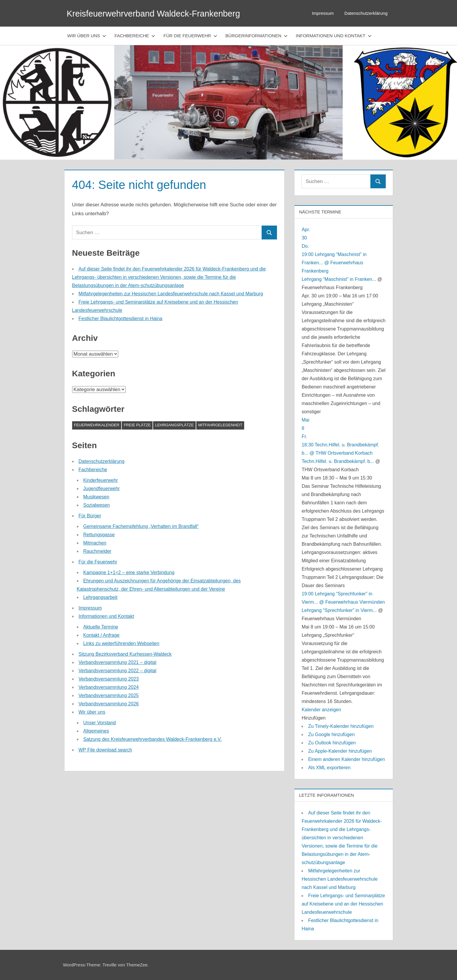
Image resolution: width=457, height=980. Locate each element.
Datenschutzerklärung (366, 13)
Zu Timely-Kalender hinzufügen (341, 726)
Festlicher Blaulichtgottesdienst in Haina (121, 319)
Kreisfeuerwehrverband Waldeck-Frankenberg (163, 13)
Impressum (323, 13)
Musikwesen (96, 497)
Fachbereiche (135, 36)
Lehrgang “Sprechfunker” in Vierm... (339, 610)
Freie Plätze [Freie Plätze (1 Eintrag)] (137, 425)
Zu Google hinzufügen (331, 734)
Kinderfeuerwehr (101, 480)
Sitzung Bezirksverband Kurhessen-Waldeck (125, 654)
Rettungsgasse (99, 535)
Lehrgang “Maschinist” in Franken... (339, 279)
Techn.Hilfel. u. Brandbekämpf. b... (338, 461)
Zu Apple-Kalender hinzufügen (340, 751)
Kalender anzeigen (321, 710)
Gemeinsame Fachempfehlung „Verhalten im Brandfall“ (141, 526)
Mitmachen (95, 543)
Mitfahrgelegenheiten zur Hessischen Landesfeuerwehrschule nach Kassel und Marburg (171, 294)
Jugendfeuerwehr (102, 489)
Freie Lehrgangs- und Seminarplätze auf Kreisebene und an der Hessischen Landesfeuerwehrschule (343, 904)
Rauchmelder (97, 551)
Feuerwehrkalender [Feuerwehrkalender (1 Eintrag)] (97, 425)
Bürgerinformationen (257, 36)
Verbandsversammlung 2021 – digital (118, 662)
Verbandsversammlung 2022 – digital (118, 671)
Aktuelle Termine (101, 627)
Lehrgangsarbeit (101, 597)
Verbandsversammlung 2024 (109, 687)
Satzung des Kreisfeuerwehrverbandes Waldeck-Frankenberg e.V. (153, 739)
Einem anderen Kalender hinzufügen (346, 759)
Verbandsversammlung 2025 (109, 695)
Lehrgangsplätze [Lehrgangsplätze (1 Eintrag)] (175, 425)
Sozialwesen (97, 505)
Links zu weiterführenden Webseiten (121, 643)
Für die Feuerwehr (190, 36)
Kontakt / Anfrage (102, 635)
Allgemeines (96, 731)
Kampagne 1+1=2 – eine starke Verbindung (129, 572)
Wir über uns (87, 36)
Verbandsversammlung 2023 (109, 679)
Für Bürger (90, 516)
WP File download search (105, 750)
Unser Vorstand (100, 723)
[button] (313, 718)
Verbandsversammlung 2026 (109, 704)
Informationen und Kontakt (334, 36)
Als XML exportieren (329, 768)
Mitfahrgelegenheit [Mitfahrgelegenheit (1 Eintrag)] (220, 425)
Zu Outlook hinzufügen (332, 743)
